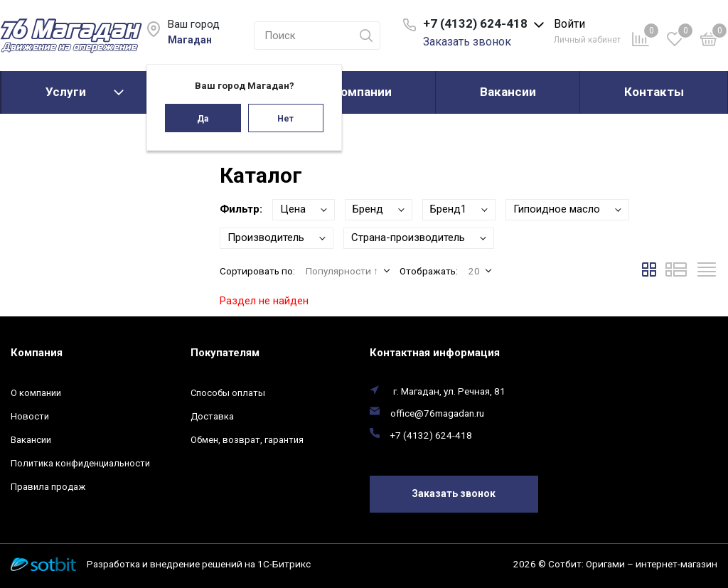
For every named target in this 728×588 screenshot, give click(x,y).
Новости (30, 416)
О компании (357, 92)
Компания (37, 353)
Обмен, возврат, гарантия (247, 440)
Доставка (212, 416)
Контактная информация (435, 353)
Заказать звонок (467, 42)
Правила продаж (48, 487)
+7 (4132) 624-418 (431, 435)
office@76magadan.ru (437, 413)
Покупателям (225, 353)
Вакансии (508, 92)
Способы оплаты (228, 393)
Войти (569, 24)
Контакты (654, 92)
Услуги (66, 92)
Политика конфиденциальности (80, 463)
